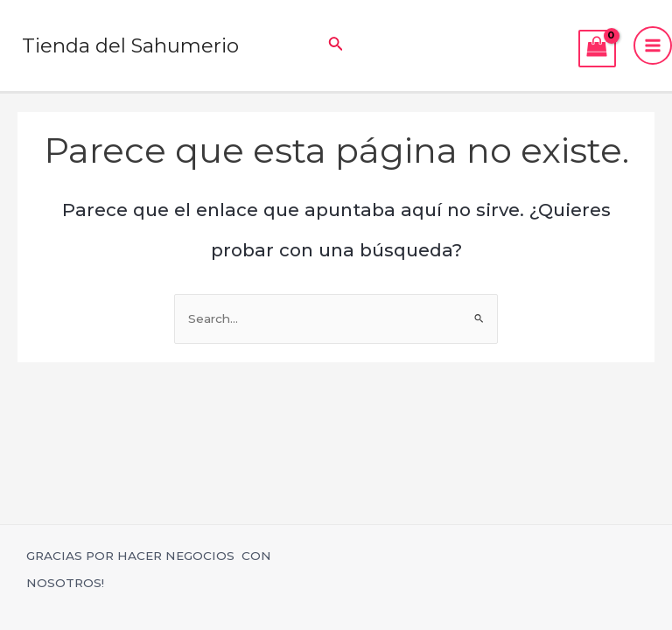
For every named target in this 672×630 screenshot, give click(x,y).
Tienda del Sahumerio (132, 45)
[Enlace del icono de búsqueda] (336, 45)
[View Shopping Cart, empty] (597, 49)
